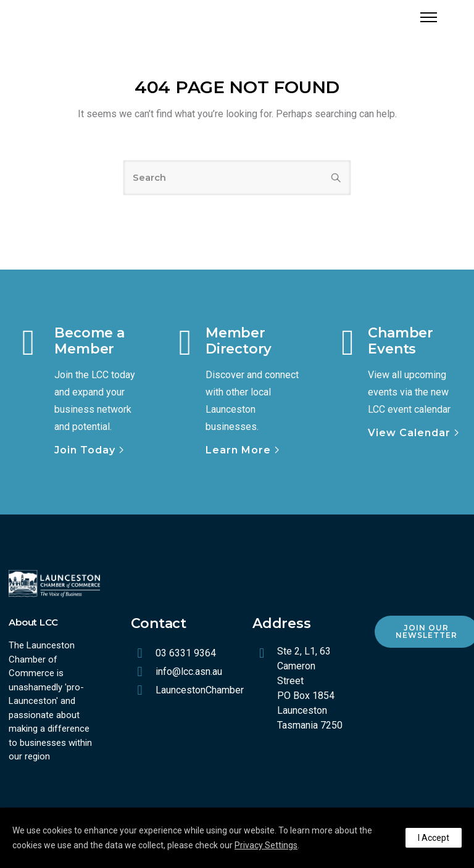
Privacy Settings (266, 845)
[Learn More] (244, 450)
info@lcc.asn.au (189, 672)
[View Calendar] (415, 433)
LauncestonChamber (200, 690)
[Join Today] (90, 450)
